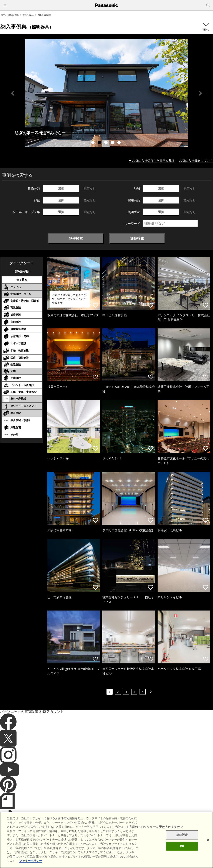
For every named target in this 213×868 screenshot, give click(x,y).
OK (182, 846)
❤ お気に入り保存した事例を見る (152, 161)
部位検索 (137, 238)
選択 (61, 188)
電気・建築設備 (10, 15)
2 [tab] (100, 143)
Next (200, 93)
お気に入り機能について (196, 161)
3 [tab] (106, 143)
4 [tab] (113, 143)
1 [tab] (93, 143)
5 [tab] (120, 143)
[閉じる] (208, 840)
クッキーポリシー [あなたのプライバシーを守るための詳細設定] (31, 861)
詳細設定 (182, 835)
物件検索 (76, 238)
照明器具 (28, 15)
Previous (13, 93)
